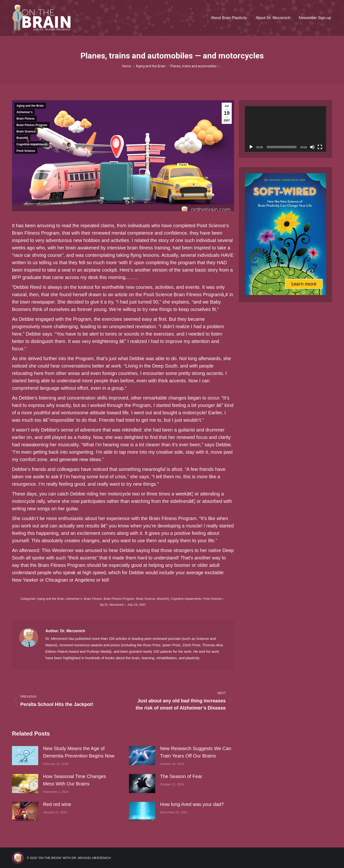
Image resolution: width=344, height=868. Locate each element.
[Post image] (25, 756)
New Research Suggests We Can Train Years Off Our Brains (196, 752)
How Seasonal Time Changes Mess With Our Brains (74, 780)
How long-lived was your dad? (192, 804)
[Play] (251, 147)
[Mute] (312, 147)
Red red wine (57, 804)
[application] (285, 129)
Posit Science (26, 151)
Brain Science (26, 132)
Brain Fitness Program (32, 125)
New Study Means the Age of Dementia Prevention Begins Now (79, 752)
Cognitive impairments (32, 144)
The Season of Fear (181, 776)
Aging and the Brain (30, 106)
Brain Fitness (26, 119)
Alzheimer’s (24, 112)
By (112, 605)
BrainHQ (22, 138)
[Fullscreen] (320, 147)
